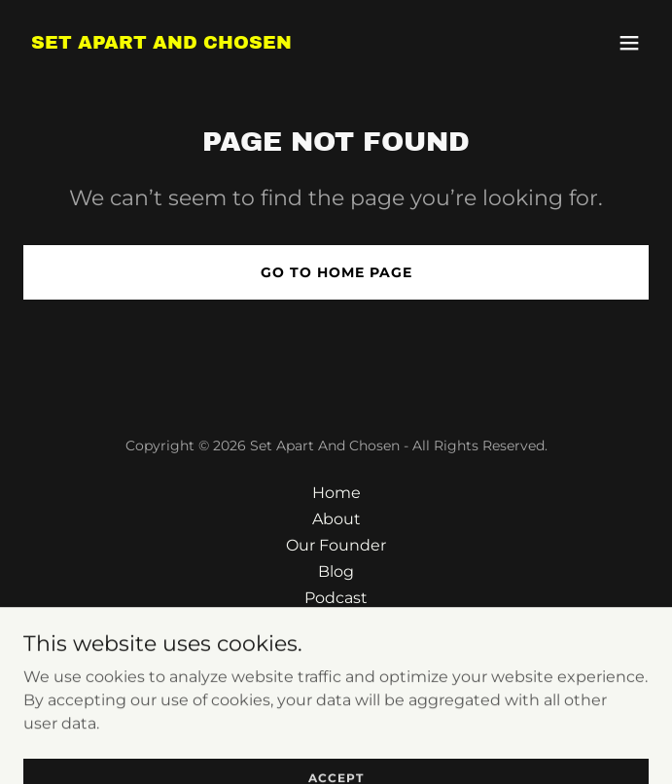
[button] (629, 43)
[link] (161, 43)
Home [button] (336, 493)
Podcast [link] (336, 598)
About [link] (336, 519)
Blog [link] (336, 571)
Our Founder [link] (336, 545)
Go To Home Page (336, 272)
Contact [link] (336, 624)
